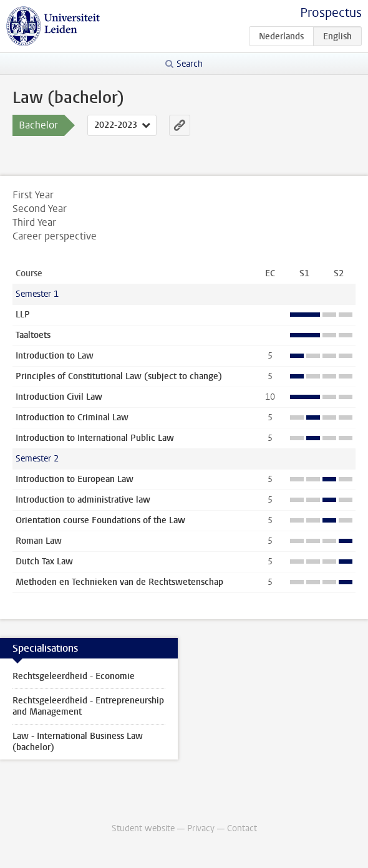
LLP (23, 315)
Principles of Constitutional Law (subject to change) (119, 376)
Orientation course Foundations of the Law (100, 520)
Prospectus (331, 13)
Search (190, 64)
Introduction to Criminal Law (72, 417)
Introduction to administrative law (83, 500)
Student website (143, 828)
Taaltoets (33, 335)
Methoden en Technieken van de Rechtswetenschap (119, 582)
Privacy (201, 828)
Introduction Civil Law (59, 397)
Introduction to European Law (75, 479)
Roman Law (39, 541)
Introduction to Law (55, 356)
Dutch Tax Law (44, 562)
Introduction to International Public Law (95, 438)
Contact (242, 828)
